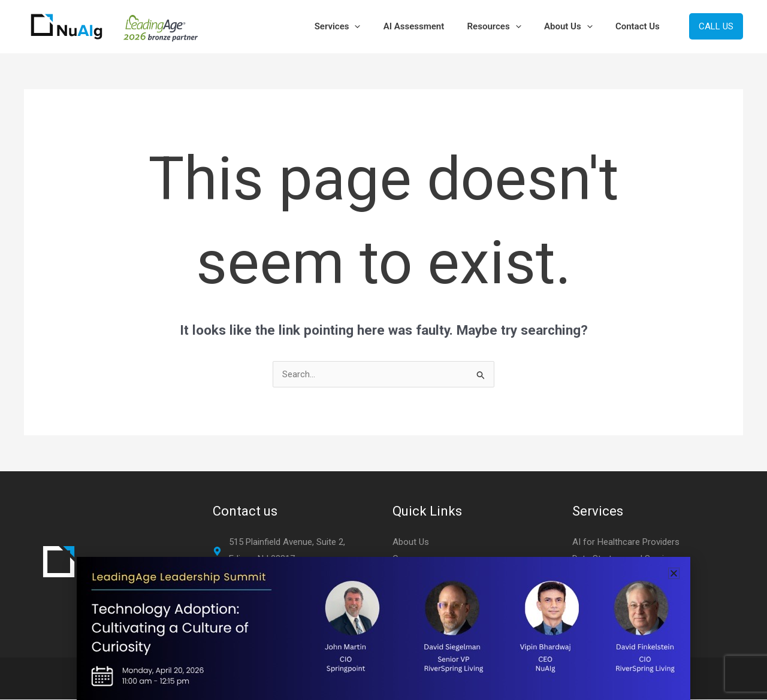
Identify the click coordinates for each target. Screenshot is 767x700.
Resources (506, 26)
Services (360, 26)
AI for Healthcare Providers (626, 542)
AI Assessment (431, 26)
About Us (576, 26)
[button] (377, 26)
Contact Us (640, 26)
